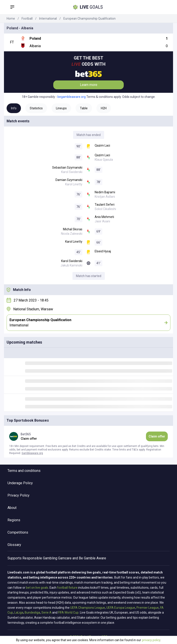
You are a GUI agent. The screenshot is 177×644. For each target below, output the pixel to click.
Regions (14, 520)
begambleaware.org (72, 97)
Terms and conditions (24, 471)
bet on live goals (37, 588)
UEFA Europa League (121, 608)
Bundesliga (32, 612)
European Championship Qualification (89, 19)
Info (14, 108)
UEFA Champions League (88, 608)
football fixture (67, 588)
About (12, 508)
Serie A (46, 612)
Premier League (148, 608)
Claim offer (157, 436)
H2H (104, 108)
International (48, 19)
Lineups (61, 108)
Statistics (36, 108)
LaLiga (19, 612)
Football (27, 19)
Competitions (18, 532)
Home (11, 19)
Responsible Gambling (40, 558)
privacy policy (151, 640)
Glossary (14, 545)
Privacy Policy (18, 495)
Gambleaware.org (32, 453)
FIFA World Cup (68, 612)
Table (84, 108)
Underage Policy (20, 483)
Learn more (89, 85)
